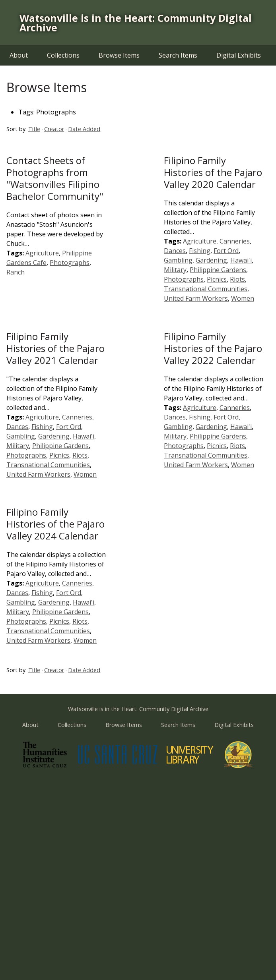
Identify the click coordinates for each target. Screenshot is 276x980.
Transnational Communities (206, 289)
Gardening (211, 260)
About (19, 55)
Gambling (178, 260)
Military (175, 270)
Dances (175, 251)
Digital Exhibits (239, 55)
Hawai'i (241, 260)
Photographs (70, 263)
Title (34, 129)
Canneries (235, 241)
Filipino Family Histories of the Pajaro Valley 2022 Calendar (213, 348)
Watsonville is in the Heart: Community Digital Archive (136, 23)
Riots (237, 279)
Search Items (178, 55)
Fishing (200, 251)
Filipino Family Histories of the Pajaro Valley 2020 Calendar (213, 172)
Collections (63, 55)
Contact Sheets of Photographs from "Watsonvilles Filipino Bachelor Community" (55, 178)
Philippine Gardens (218, 270)
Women (243, 298)
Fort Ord (226, 251)
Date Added (84, 129)
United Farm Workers (196, 298)
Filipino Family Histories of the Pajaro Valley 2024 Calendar (55, 524)
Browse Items (119, 55)
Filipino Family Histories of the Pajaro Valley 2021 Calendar (55, 348)
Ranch (16, 272)
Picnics (217, 279)
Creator (54, 129)
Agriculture (42, 253)
